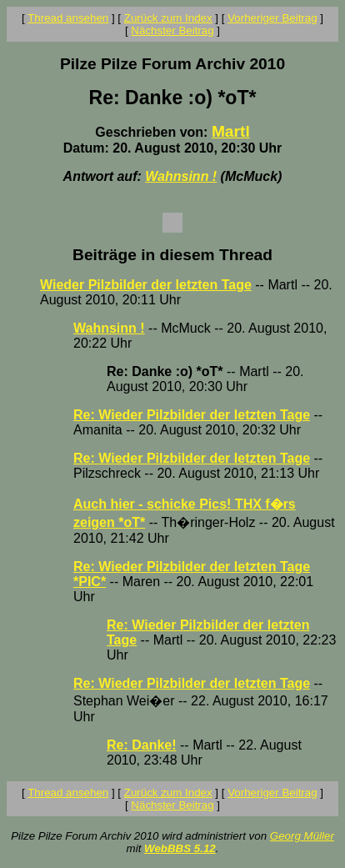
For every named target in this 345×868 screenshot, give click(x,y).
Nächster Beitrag (172, 30)
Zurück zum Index (168, 18)
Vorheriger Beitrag (272, 18)
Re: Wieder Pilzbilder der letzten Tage (192, 415)
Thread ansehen (68, 18)
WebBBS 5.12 (180, 848)
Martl (231, 131)
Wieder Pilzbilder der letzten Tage (146, 285)
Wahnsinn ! (181, 176)
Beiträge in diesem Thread (172, 255)
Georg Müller (302, 836)
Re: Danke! (142, 745)
